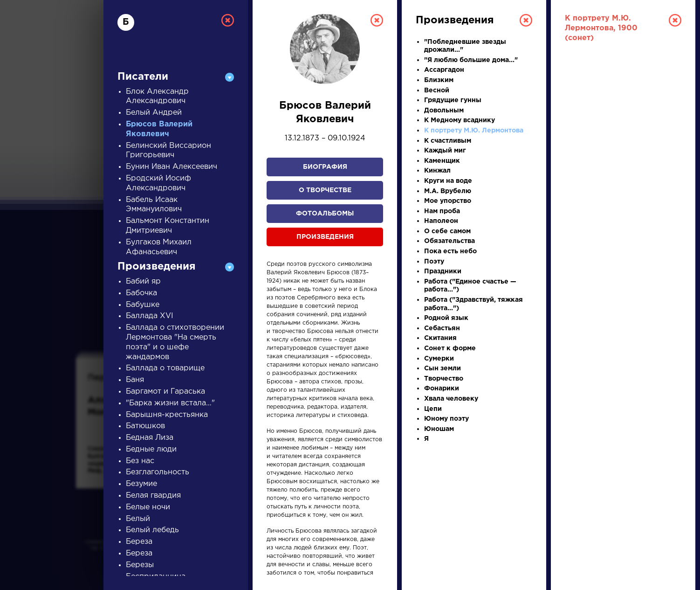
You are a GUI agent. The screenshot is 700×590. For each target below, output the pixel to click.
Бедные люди (151, 449)
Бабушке (143, 305)
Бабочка (141, 293)
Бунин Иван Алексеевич (172, 167)
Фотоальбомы (325, 214)
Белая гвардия (153, 496)
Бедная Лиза (150, 438)
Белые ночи (148, 507)
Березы (140, 565)
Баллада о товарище (165, 368)
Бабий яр (143, 281)
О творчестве (325, 190)
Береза (139, 542)
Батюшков (145, 426)
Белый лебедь (152, 530)
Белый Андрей (154, 113)
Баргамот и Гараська (165, 392)
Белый (138, 519)
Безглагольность (158, 472)
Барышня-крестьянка (167, 415)
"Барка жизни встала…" (170, 403)
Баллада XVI (150, 316)
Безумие (141, 484)
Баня (135, 380)
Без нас (140, 461)
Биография (325, 167)
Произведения (325, 237)
